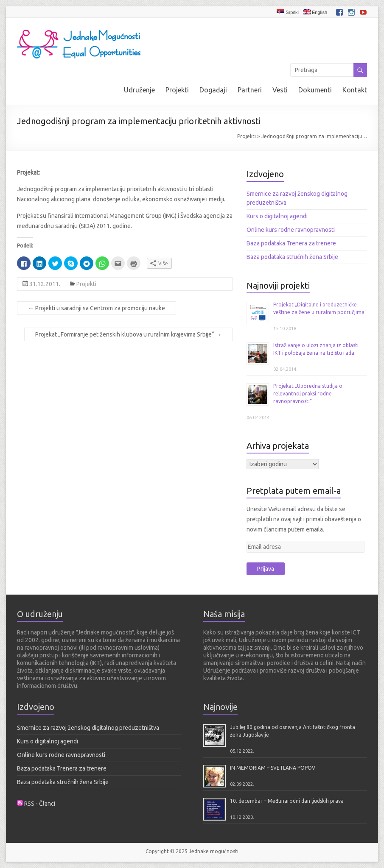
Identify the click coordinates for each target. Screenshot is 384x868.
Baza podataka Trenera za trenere (291, 243)
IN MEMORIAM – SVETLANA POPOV (273, 768)
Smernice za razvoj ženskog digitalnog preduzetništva (88, 728)
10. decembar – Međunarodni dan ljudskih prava (287, 801)
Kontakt (355, 90)
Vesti (280, 90)
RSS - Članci (40, 804)
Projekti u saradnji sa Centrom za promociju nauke (97, 308)
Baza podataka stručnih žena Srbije (292, 257)
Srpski (288, 12)
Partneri (250, 90)
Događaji (213, 90)
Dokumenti (315, 90)
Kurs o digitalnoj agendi (277, 216)
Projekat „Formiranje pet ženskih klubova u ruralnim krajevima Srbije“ (128, 334)
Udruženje (139, 90)
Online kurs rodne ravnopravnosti (291, 230)
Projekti (177, 90)
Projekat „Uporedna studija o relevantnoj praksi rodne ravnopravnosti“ (308, 394)
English (315, 12)
